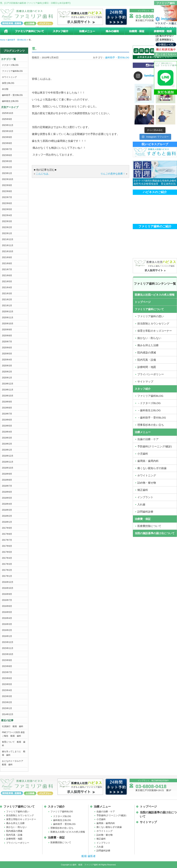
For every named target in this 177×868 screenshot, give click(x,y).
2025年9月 (7, 119)
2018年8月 (7, 480)
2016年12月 (8, 582)
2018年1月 (7, 522)
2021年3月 (7, 294)
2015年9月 (7, 660)
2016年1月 (7, 636)
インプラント (103, 843)
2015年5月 (7, 684)
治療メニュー (87, 31)
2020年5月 (7, 354)
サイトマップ (148, 822)
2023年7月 (7, 149)
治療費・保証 (137, 31)
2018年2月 (7, 516)
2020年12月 (8, 312)
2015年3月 (7, 696)
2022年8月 (7, 191)
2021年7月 (7, 269)
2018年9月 (7, 474)
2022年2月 (7, 227)
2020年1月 (7, 378)
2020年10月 (8, 324)
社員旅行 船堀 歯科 (13, 726)
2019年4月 (7, 432)
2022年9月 (7, 185)
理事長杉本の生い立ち (62, 828)
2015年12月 (8, 642)
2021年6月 (7, 275)
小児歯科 (101, 819)
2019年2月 (7, 444)
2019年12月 (8, 384)
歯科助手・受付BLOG (12, 95)
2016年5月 (7, 612)
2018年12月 (8, 456)
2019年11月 (8, 390)
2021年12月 (8, 239)
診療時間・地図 (163, 31)
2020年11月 (8, 318)
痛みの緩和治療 (112, 31)
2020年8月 (7, 336)
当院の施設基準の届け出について (155, 533)
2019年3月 (7, 438)
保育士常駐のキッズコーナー (21, 819)
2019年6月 (7, 420)
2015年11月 (8, 648)
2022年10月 (8, 179)
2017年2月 (7, 570)
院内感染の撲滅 (14, 831)
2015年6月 (7, 678)
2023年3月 (7, 161)
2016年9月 (7, 594)
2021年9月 (7, 257)
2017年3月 (7, 564)
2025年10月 (8, 113)
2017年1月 (7, 576)
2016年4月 (7, 618)
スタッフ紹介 (60, 31)
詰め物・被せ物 (105, 835)
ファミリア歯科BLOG (12, 71)
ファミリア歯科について (29, 31)
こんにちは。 (43, 174)
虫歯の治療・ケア (106, 812)
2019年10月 (8, 396)
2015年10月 (8, 654)
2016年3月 (7, 624)
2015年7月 (7, 672)
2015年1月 (7, 708)
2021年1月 (7, 306)
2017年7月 (7, 540)
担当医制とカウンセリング (20, 815)
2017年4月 (7, 558)
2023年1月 (7, 173)
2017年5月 (7, 552)
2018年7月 (7, 486)
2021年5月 (7, 281)
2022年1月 (7, 233)
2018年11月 (8, 462)
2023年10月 (8, 131)
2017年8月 (7, 534)
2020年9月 (7, 330)
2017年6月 (7, 546)
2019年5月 (7, 426)
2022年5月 (7, 209)
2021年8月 (7, 263)
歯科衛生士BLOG (10, 101)
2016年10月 (8, 588)
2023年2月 (7, 167)
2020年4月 (7, 360)
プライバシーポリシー (18, 843)
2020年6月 (7, 348)
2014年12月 (8, 714)
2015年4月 (7, 690)
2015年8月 (7, 666)
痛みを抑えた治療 (15, 823)
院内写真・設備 (14, 835)
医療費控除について (61, 842)
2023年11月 (8, 125)
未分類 (5, 89)
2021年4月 (7, 288)
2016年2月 (7, 630)
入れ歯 (100, 847)
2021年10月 (8, 251)
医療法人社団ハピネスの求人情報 (155, 295)
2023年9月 (7, 137)
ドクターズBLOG (10, 65)
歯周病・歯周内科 (106, 823)
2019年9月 (7, 402)
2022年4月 (7, 215)
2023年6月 (7, 155)
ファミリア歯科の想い (18, 812)
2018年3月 (7, 510)
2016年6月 (7, 606)
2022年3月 (7, 221)
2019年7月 (7, 414)
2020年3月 (7, 366)
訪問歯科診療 (103, 851)
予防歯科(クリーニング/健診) (111, 815)
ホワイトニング (9, 77)
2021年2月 (7, 300)
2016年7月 (7, 600)
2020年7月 (7, 342)
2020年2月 (7, 372)
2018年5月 (7, 498)
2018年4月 (7, 504)
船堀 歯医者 (88, 856)
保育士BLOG (8, 83)
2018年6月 (7, 492)
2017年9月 (7, 528)
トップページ (143, 302)
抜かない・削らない (17, 827)
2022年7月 (7, 197)
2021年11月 (8, 245)
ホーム (6, 31)
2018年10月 (8, 468)
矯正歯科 (101, 839)
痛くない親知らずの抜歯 (109, 827)
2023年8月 (7, 143)
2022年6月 (7, 203)
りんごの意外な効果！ (113, 174)
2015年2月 (7, 702)
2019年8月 (7, 408)
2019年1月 (7, 450)
